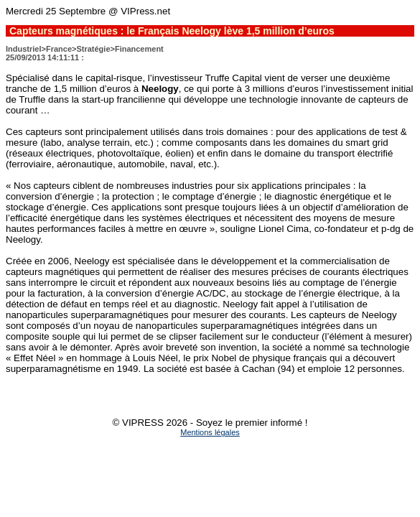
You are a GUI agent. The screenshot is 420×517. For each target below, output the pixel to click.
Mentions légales (210, 432)
